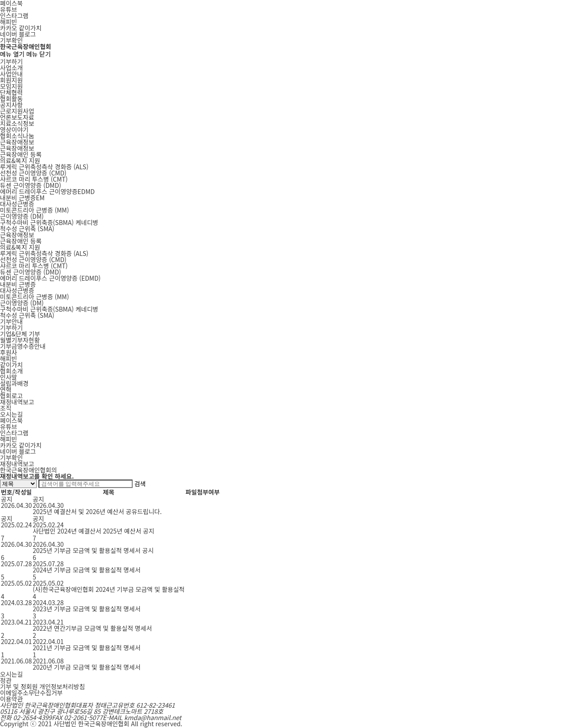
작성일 (23, 492)
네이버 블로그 (18, 34)
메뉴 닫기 (38, 54)
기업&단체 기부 (20, 334)
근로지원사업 (17, 111)
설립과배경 (14, 383)
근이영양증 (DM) (22, 303)
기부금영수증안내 (23, 346)
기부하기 (11, 61)
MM (34, 210)
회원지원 (11, 80)
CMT (34, 179)
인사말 (9, 377)
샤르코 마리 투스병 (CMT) (34, 266)
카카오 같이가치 (21, 28)
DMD (31, 185)
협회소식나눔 (17, 136)
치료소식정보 (17, 123)
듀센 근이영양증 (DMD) (31, 272)
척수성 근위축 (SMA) (27, 315)
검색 (140, 484)
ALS (44, 167)
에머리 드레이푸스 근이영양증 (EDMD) (50, 278)
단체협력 (11, 92)
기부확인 (11, 40)
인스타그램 (14, 15)
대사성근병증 (17, 204)
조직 (6, 408)
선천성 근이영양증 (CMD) (33, 259)
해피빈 (9, 22)
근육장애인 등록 (21, 154)
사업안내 (11, 74)
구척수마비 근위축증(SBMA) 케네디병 (49, 309)
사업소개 (11, 68)
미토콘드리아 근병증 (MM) (34, 297)
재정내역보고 (17, 402)
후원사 (9, 352)
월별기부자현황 (20, 340)
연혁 (6, 389)
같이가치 (11, 365)
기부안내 (11, 321)
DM (22, 216)
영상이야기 (14, 130)
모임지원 (11, 86)
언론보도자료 (17, 117)
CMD (33, 173)
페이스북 (11, 420)
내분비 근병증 (18, 284)
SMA (27, 229)
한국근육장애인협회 (26, 46)
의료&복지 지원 (20, 160)
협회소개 (11, 371)
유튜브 (9, 9)
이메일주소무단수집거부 (31, 693)
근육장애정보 (17, 142)
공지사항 (11, 105)
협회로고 (11, 396)
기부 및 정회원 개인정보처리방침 (42, 686)
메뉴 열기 (12, 54)
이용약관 (11, 699)
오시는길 (11, 414)
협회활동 (11, 99)
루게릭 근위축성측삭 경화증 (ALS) (44, 253)
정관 (6, 680)
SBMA (49, 222)
